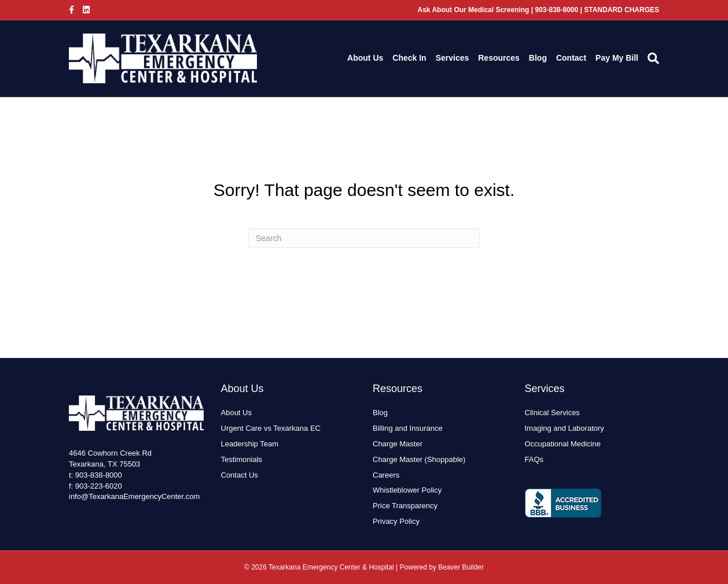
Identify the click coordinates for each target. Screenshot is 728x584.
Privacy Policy (396, 521)
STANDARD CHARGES (622, 10)
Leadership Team (250, 444)
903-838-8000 (99, 475)
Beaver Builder (461, 567)
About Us (365, 58)
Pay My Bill (617, 58)
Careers (386, 475)
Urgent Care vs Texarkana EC (271, 428)
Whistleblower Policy (407, 490)
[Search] (651, 58)
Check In (409, 58)
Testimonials (242, 459)
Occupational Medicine (563, 444)
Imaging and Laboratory (565, 428)
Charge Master (398, 444)
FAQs (534, 459)
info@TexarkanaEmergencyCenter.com (134, 496)
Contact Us (240, 475)
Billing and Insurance (408, 428)
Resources (499, 58)
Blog (538, 58)
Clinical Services (552, 413)
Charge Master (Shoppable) (419, 459)
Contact (571, 58)
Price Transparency (405, 506)
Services (453, 58)
